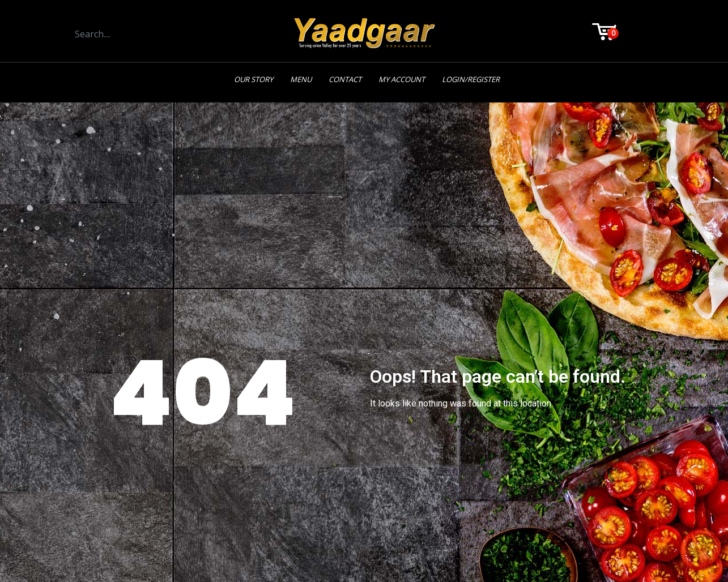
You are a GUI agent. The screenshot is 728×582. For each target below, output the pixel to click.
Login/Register (471, 79)
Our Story (254, 79)
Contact (345, 79)
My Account (402, 79)
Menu (301, 79)
